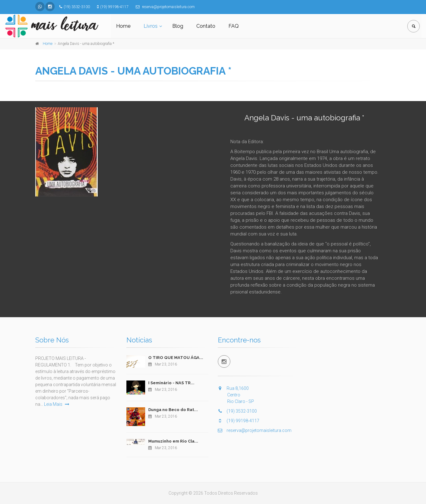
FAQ (234, 26)
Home (123, 26)
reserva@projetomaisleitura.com (255, 430)
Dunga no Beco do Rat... (173, 410)
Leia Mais (57, 404)
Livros (151, 26)
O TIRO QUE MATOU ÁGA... (176, 358)
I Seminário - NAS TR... (171, 383)
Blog (178, 26)
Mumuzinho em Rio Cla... (173, 441)
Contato (206, 26)
